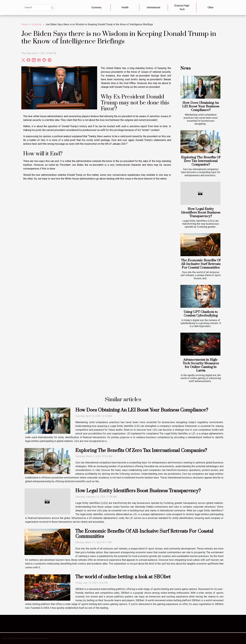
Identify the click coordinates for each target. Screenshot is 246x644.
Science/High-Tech (182, 7)
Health (125, 7)
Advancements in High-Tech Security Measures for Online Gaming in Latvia (201, 365)
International (153, 7)
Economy (96, 7)
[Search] (39, 8)
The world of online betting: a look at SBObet (123, 577)
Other (211, 7)
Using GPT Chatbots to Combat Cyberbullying (201, 314)
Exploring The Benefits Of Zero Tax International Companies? (201, 161)
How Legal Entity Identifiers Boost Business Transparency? (201, 213)
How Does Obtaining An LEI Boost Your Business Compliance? (201, 106)
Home (25, 24)
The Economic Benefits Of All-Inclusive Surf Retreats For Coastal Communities (201, 264)
